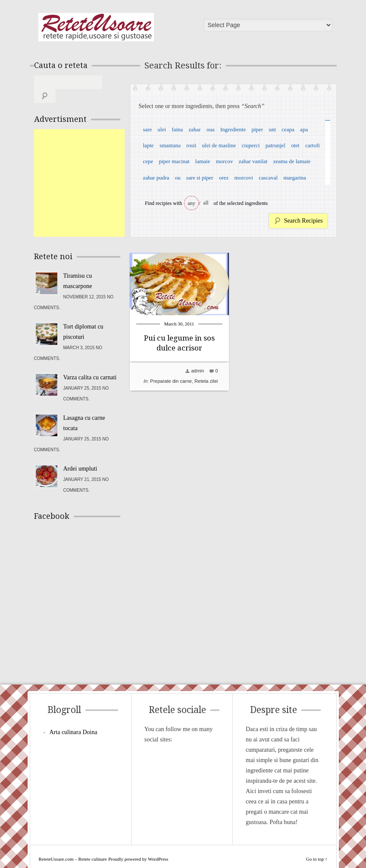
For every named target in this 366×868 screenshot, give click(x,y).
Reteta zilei (206, 381)
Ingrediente (233, 129)
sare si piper (200, 178)
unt (272, 129)
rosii (191, 145)
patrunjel (275, 145)
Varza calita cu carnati (90, 364)
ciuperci (251, 145)
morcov (225, 161)
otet (295, 145)
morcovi (244, 178)
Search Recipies (303, 221)
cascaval (268, 178)
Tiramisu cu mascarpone (78, 267)
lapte (148, 145)
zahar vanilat (253, 161)
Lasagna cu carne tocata (84, 409)
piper (257, 129)
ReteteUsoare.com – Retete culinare (96, 27)
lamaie (203, 161)
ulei (162, 129)
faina (177, 129)
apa (304, 129)
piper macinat (174, 161)
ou (178, 178)
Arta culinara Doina (74, 718)
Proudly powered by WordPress (138, 845)
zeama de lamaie (292, 161)
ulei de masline (219, 145)
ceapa (288, 129)
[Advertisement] (99, 169)
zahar (195, 129)
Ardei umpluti (80, 455)
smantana (170, 145)
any (192, 203)
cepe (148, 161)
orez (224, 178)
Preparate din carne (171, 381)
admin (197, 371)
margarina (294, 178)
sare (147, 129)
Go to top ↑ (317, 845)
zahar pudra (156, 178)
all (206, 203)
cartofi (313, 145)
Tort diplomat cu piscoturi (83, 318)
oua (211, 129)
